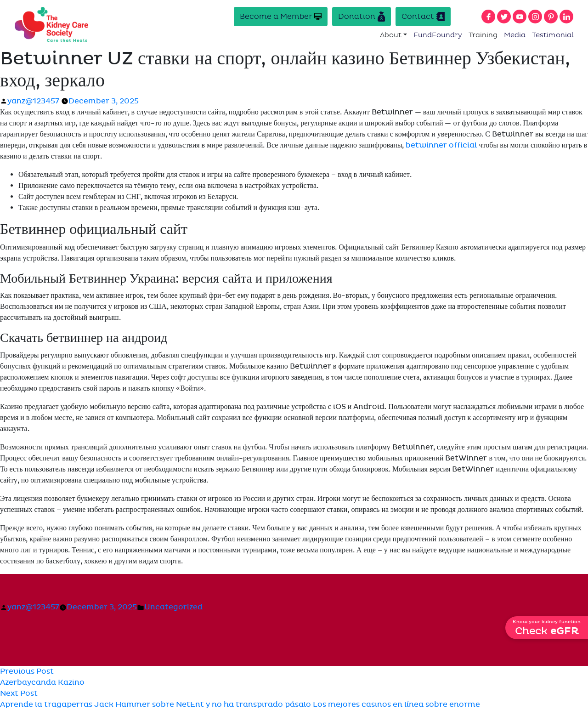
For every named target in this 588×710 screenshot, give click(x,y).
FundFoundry (438, 35)
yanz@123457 (33, 101)
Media (515, 35)
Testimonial (553, 35)
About (391, 35)
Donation (362, 17)
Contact (423, 17)
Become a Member (281, 16)
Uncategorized (173, 607)
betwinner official (441, 145)
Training (483, 35)
